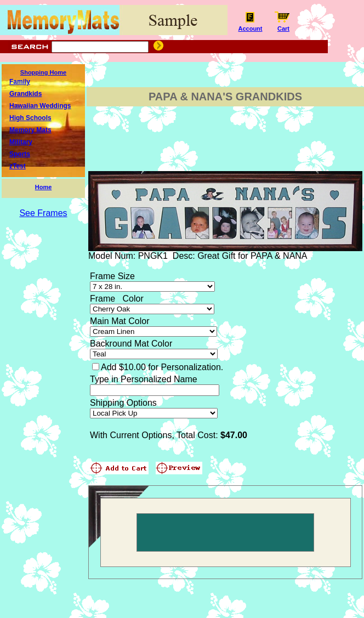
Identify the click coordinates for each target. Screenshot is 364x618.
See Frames (43, 213)
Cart (283, 26)
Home (44, 187)
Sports (20, 154)
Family (20, 82)
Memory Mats (30, 130)
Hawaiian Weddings (40, 106)
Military (21, 142)
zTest (18, 166)
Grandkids (25, 94)
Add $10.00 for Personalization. (162, 367)
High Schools (30, 118)
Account (250, 26)
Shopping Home (43, 72)
